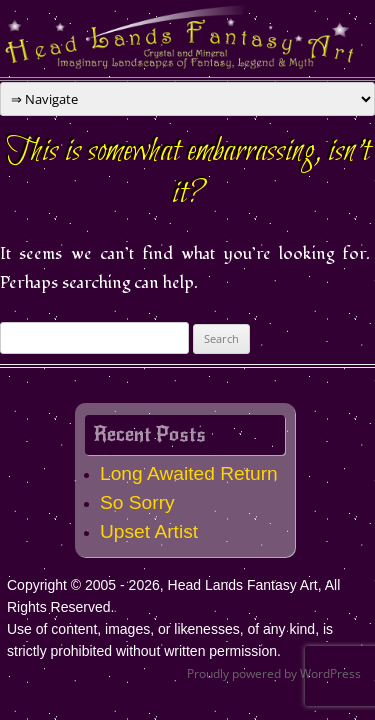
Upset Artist (149, 531)
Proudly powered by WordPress (274, 673)
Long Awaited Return (189, 473)
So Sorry (137, 502)
